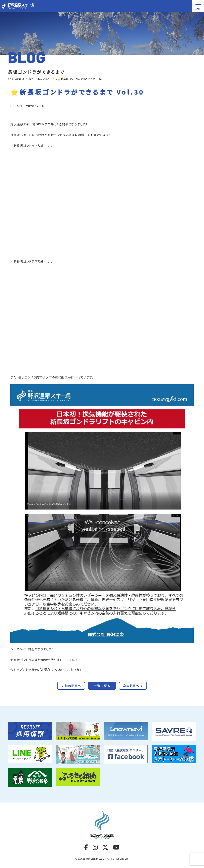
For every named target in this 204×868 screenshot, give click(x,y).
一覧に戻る (102, 690)
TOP (11, 79)
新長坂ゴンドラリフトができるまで (35, 79)
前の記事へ (71, 690)
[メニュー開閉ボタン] (198, 6)
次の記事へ (133, 690)
